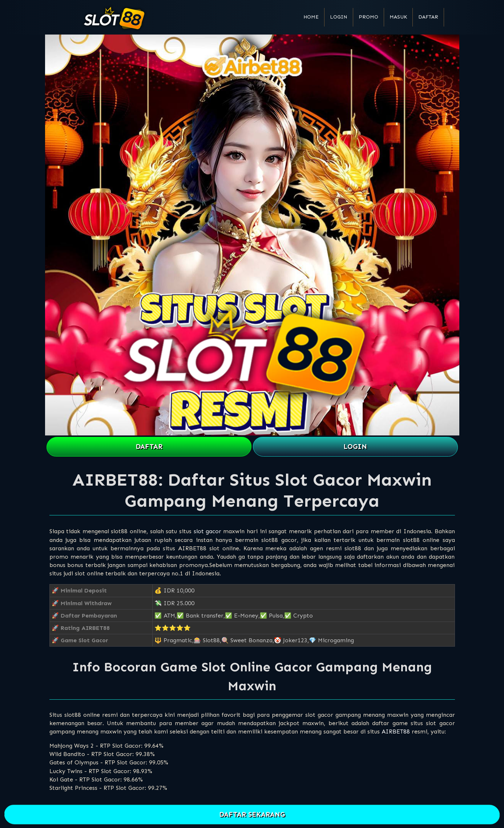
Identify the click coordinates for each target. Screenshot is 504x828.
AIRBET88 (396, 731)
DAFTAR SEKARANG (252, 815)
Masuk (398, 17)
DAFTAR (149, 447)
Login (339, 17)
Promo (368, 17)
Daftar (428, 17)
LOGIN (355, 447)
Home (311, 17)
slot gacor (207, 531)
